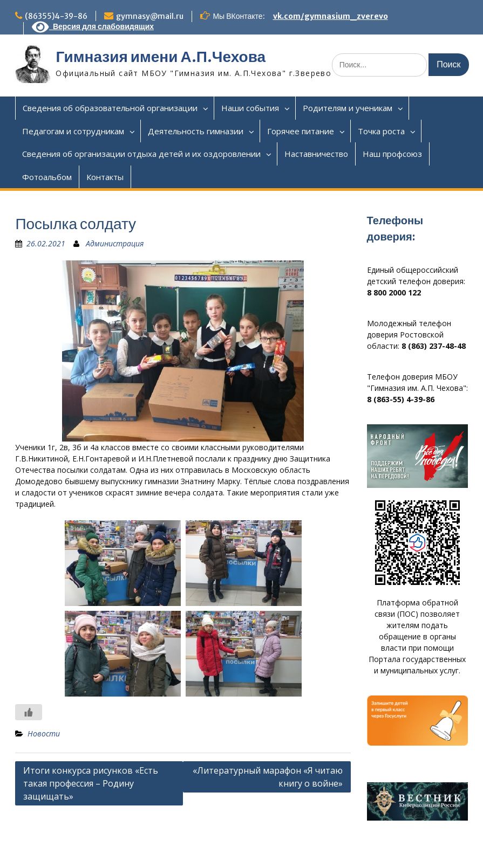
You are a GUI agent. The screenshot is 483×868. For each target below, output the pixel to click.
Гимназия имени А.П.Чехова (161, 57)
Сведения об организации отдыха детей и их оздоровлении (141, 154)
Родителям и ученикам (348, 108)
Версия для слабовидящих (93, 26)
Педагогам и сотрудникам (73, 131)
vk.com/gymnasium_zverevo (331, 16)
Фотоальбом (47, 177)
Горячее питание (301, 131)
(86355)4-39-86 (56, 16)
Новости (44, 733)
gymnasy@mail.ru (150, 16)
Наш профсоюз (392, 154)
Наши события (250, 108)
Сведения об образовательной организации (110, 108)
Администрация (115, 243)
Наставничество (316, 154)
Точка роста (381, 131)
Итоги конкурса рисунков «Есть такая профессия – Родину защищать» (91, 783)
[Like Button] (29, 712)
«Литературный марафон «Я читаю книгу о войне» (268, 777)
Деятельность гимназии (196, 131)
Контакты (105, 177)
